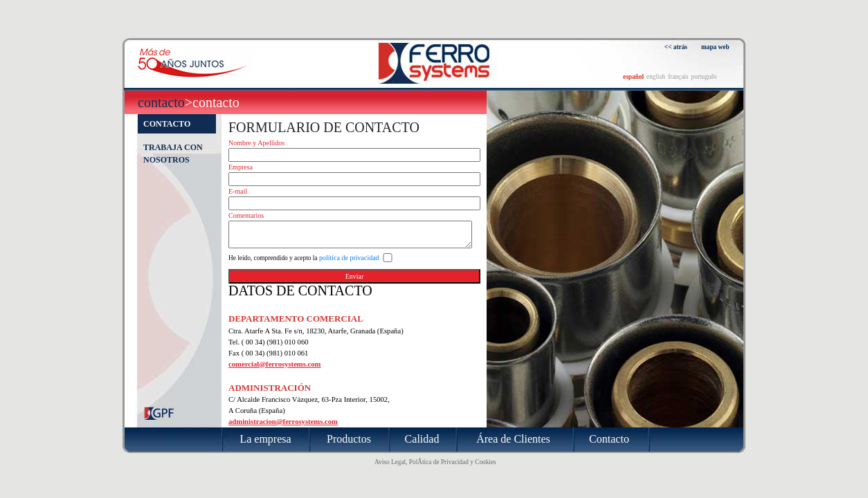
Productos (349, 439)
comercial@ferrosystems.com (275, 364)
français (678, 77)
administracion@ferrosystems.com (283, 422)
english (656, 77)
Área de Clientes (513, 439)
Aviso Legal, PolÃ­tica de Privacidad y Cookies (435, 462)
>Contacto (212, 102)
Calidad (422, 439)
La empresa (265, 439)
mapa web (715, 47)
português (704, 77)
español (633, 77)
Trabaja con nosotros (173, 154)
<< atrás (676, 47)
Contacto (161, 102)
